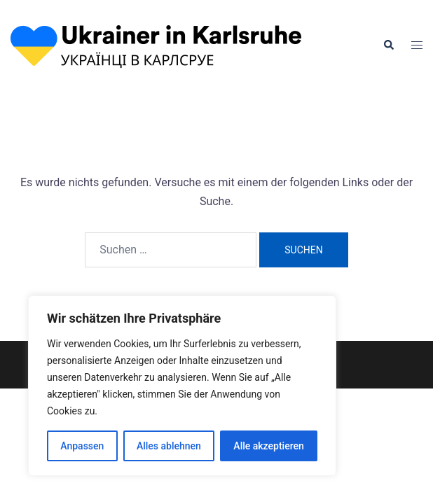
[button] (388, 45)
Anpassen (82, 446)
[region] (182, 386)
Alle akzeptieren (268, 446)
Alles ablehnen (169, 446)
